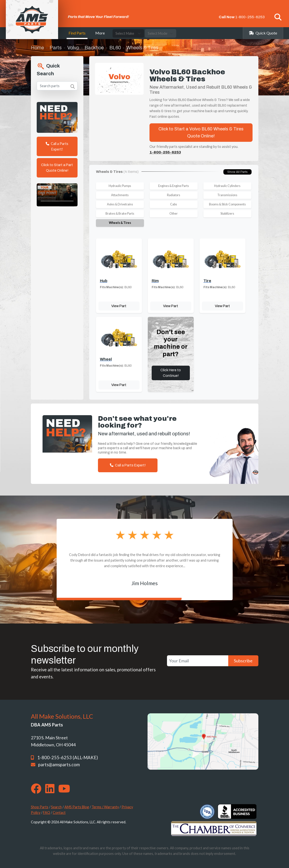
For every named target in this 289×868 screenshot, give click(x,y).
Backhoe (94, 48)
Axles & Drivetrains (120, 204)
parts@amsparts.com (59, 765)
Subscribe (243, 661)
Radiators (174, 195)
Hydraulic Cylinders (227, 186)
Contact (59, 813)
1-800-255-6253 (250, 17)
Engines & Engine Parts (174, 186)
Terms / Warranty (105, 807)
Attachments (120, 195)
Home (37, 48)
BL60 (115, 48)
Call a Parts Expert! (57, 146)
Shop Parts (40, 807)
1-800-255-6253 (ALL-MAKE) (68, 758)
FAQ (47, 813)
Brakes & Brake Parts (120, 214)
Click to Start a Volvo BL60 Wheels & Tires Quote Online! (201, 132)
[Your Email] (198, 661)
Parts (56, 48)
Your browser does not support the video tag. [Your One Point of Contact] (57, 195)
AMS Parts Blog (77, 807)
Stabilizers (227, 214)
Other (174, 214)
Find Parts (77, 33)
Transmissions (227, 195)
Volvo (73, 48)
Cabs (174, 204)
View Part (119, 306)
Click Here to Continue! (171, 373)
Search (56, 807)
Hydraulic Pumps (120, 186)
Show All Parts (237, 172)
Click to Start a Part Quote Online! (57, 168)
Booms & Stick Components (227, 204)
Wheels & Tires (120, 223)
